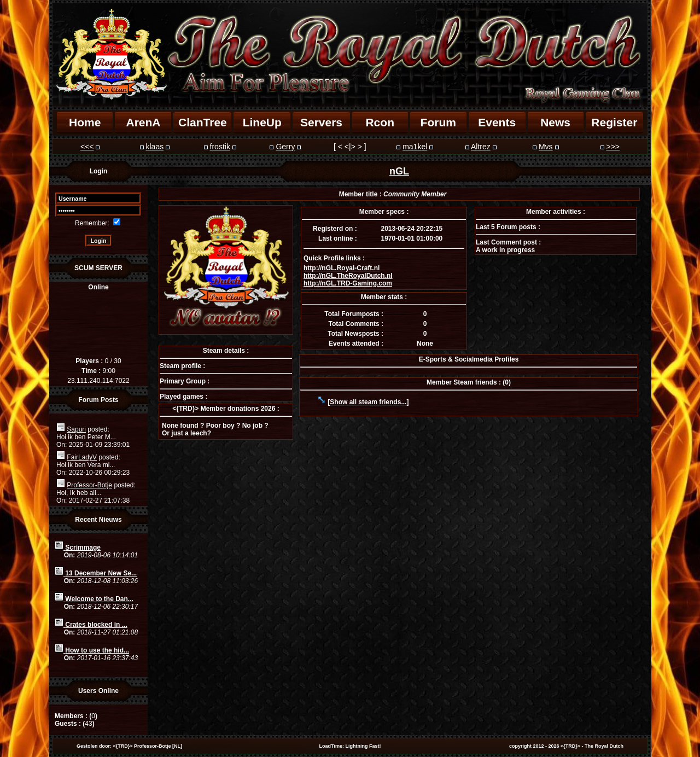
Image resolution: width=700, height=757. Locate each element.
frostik (220, 147)
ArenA (143, 122)
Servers (321, 122)
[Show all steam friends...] (368, 402)
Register (614, 122)
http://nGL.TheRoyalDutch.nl (348, 276)
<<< (87, 147)
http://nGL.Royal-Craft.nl (342, 268)
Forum (438, 122)
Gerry (285, 147)
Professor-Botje (89, 485)
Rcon (380, 122)
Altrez (481, 147)
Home (85, 122)
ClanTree (203, 122)
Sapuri (76, 429)
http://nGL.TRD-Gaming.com (348, 283)
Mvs (546, 147)
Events (497, 122)
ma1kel (415, 147)
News (555, 122)
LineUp (262, 122)
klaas (154, 147)
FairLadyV (82, 457)
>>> (613, 147)
